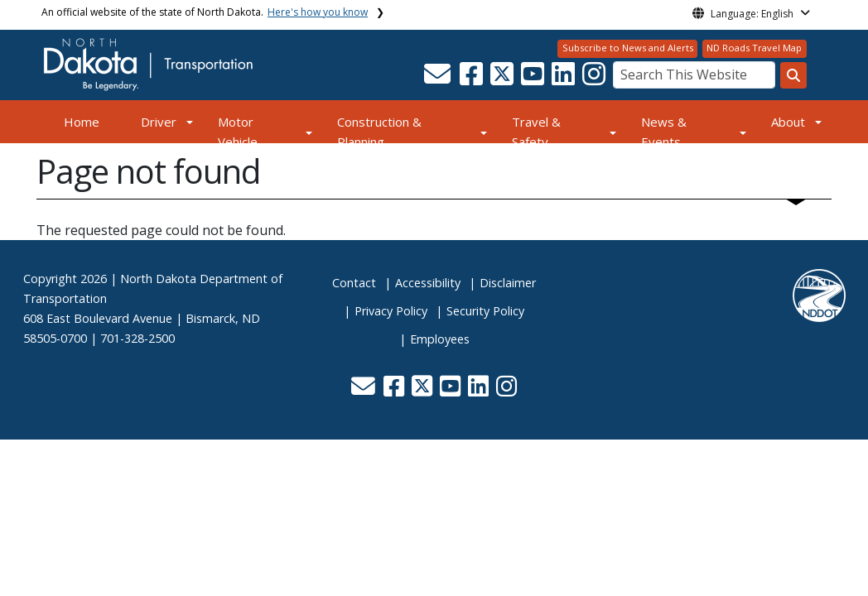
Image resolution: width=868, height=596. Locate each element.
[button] (439, 79)
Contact (354, 283)
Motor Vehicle (238, 132)
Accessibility (428, 283)
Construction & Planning (379, 132)
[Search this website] (793, 75)
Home (82, 122)
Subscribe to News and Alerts (628, 48)
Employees (440, 339)
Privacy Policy (391, 311)
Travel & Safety (536, 132)
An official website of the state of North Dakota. (205, 12)
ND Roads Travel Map (754, 48)
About (788, 122)
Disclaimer (508, 283)
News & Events (664, 132)
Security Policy (485, 311)
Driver (159, 122)
